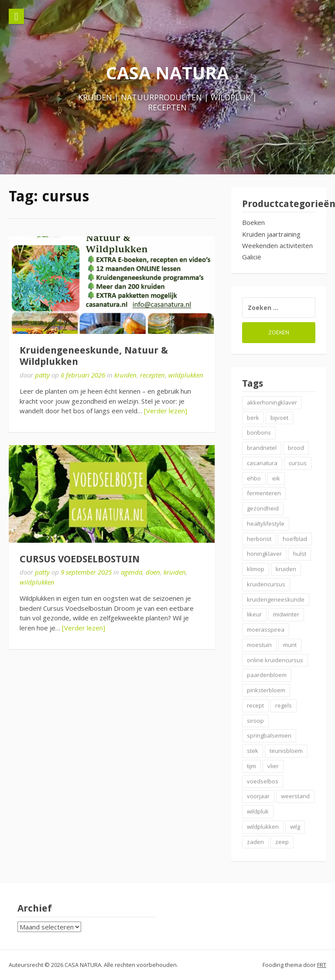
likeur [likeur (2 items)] (254, 614)
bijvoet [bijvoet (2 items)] (279, 418)
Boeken (253, 222)
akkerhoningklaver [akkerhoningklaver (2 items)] (272, 402)
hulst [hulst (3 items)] (300, 554)
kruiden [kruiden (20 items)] (286, 569)
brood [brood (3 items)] (296, 448)
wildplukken (186, 375)
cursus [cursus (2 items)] (298, 463)
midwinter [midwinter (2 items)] (286, 614)
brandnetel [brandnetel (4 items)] (262, 448)
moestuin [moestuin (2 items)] (259, 645)
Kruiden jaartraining (271, 234)
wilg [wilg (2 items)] (295, 827)
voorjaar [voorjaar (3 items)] (258, 796)
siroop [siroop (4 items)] (255, 721)
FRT (322, 965)
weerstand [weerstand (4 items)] (295, 796)
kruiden (125, 375)
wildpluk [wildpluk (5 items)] (258, 811)
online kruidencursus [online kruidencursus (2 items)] (275, 660)
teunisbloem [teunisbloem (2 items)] (286, 751)
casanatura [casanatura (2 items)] (262, 463)
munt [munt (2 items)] (290, 645)
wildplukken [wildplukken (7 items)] (263, 827)
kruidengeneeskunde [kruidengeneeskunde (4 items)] (276, 599)
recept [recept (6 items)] (255, 705)
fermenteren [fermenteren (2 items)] (264, 493)
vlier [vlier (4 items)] (273, 766)
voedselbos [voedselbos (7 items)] (263, 781)
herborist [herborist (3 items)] (259, 539)
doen (153, 572)
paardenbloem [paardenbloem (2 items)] (267, 675)
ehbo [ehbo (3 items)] (254, 478)
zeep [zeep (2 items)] (282, 842)
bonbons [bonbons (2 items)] (259, 432)
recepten (152, 375)
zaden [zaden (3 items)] (255, 842)
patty (42, 375)
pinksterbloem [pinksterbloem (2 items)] (266, 690)
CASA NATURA (167, 73)
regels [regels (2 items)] (284, 705)
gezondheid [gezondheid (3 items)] (263, 508)
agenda (132, 572)
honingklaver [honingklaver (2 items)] (264, 554)
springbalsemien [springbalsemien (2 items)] (269, 735)
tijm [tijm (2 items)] (251, 766)
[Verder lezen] (166, 411)
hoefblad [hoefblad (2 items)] (295, 539)
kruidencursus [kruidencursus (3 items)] (266, 584)
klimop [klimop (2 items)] (256, 569)
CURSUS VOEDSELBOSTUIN (80, 559)
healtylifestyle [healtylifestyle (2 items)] (266, 524)
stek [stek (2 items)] (253, 751)
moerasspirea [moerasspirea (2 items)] (266, 630)
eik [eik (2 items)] (276, 478)
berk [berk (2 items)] (253, 418)
